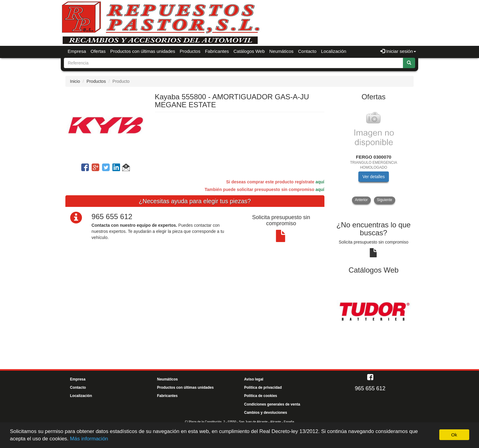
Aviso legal (254, 379)
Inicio (75, 81)
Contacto (307, 51)
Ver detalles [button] (373, 177)
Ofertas (98, 51)
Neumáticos (282, 51)
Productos (190, 51)
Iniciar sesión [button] (398, 51)
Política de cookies (261, 396)
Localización (334, 51)
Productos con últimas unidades (143, 51)
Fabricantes (217, 51)
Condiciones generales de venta (272, 404)
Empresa (77, 51)
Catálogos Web (249, 51)
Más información (89, 439)
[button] (126, 168)
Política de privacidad (263, 387)
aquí (320, 182)
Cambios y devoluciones (266, 413)
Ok (454, 435)
